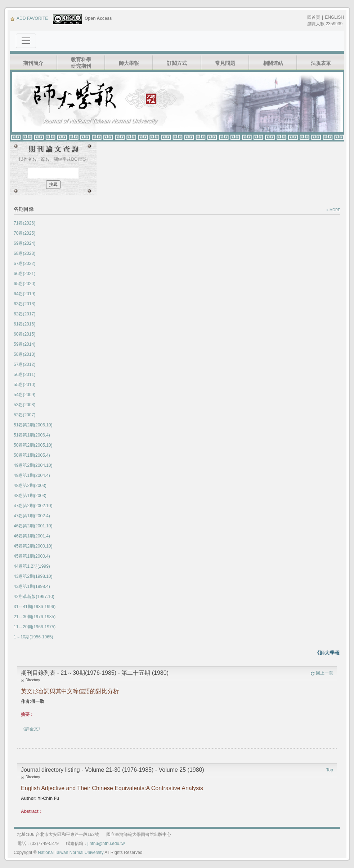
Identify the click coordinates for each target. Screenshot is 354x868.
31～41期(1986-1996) (35, 607)
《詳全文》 (32, 729)
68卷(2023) (24, 253)
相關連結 (273, 63)
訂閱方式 (177, 63)
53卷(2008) (24, 405)
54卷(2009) (24, 395)
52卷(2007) (24, 415)
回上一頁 (322, 673)
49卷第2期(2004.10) (33, 465)
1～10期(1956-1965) (33, 637)
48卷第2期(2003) (30, 486)
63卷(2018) (24, 304)
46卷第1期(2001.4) (32, 536)
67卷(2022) (24, 263)
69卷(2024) (24, 243)
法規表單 (321, 63)
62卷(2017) (24, 314)
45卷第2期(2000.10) (33, 546)
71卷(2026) (24, 223)
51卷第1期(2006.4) (32, 435)
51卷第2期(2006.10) (33, 425)
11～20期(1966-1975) (35, 627)
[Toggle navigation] (26, 41)
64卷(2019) (24, 294)
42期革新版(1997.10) (34, 597)
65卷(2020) (24, 284)
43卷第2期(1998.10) (33, 576)
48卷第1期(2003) (30, 496)
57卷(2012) (24, 364)
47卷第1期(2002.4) (32, 516)
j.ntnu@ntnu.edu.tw (106, 843)
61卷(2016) (24, 324)
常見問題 (225, 63)
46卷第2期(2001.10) (33, 526)
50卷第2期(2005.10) (33, 445)
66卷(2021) (24, 274)
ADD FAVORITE (29, 18)
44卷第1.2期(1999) (32, 566)
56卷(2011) (24, 375)
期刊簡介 (33, 63)
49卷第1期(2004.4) (32, 475)
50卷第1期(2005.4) (32, 455)
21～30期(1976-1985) (35, 617)
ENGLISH (334, 17)
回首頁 (314, 17)
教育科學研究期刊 (81, 63)
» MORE (333, 210)
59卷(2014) (24, 344)
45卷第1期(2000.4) (32, 556)
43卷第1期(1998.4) (32, 586)
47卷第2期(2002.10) (33, 506)
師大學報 (129, 63)
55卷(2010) (24, 385)
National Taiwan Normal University (71, 852)
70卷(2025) (24, 233)
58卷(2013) (24, 354)
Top (330, 770)
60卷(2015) (24, 334)
